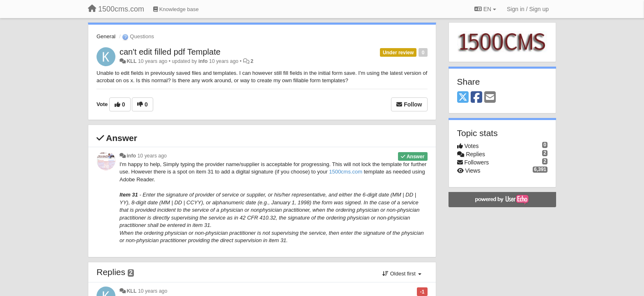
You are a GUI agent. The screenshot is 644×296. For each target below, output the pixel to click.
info (203, 61)
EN (485, 9)
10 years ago (152, 156)
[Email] (490, 98)
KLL (131, 61)
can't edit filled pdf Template (170, 52)
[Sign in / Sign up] (528, 9)
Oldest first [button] (402, 274)
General (106, 36)
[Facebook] (476, 98)
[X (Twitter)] (463, 98)
